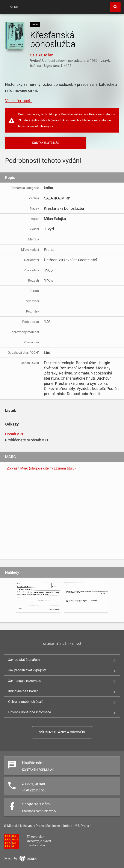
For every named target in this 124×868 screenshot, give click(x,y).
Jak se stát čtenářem (24, 660)
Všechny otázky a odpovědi (62, 732)
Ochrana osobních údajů (26, 702)
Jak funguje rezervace (25, 681)
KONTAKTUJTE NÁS (46, 143)
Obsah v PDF (16, 434)
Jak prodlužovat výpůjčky (27, 670)
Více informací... (19, 101)
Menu (14, 7)
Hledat (115, 7)
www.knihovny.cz (42, 126)
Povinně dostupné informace (30, 712)
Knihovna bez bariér (23, 691)
